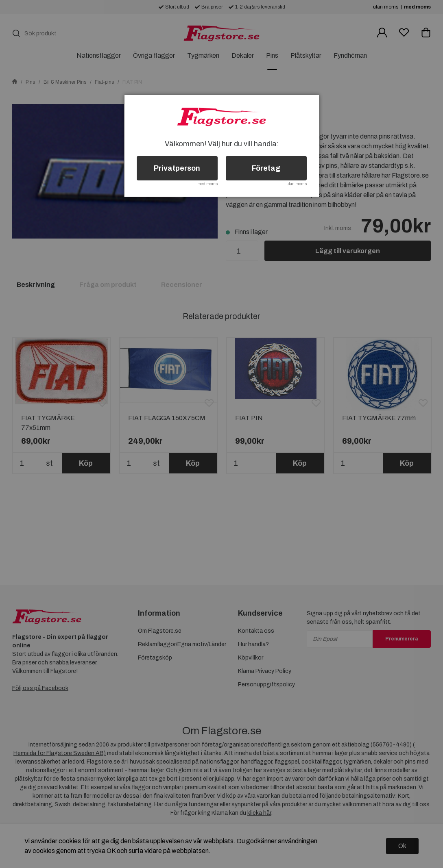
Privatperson (177, 168)
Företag (266, 168)
